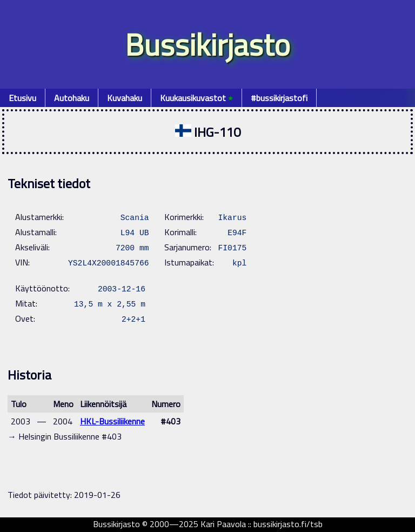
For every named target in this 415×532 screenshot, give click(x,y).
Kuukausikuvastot (196, 98)
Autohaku (72, 98)
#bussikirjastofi (279, 98)
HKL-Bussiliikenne (112, 421)
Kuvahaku (125, 98)
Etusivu (22, 98)
